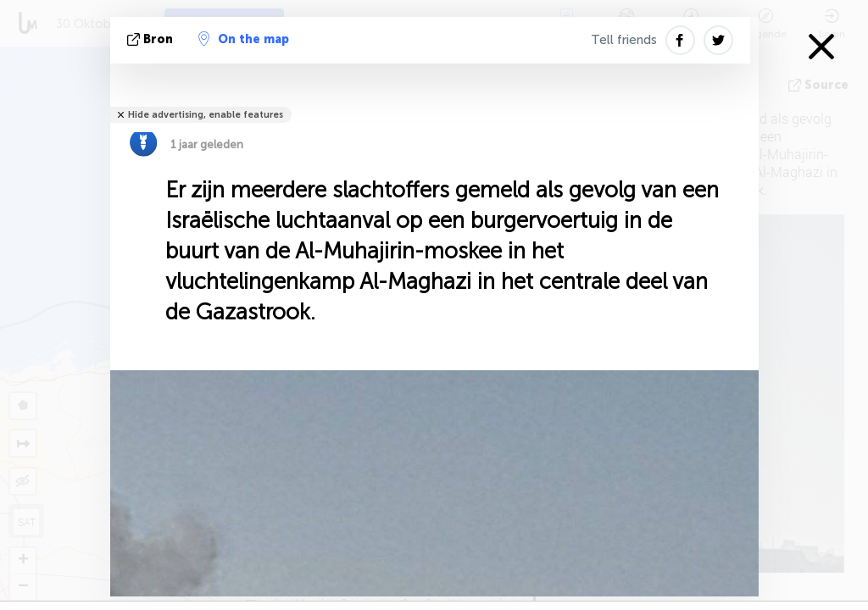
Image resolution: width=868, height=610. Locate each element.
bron (152, 39)
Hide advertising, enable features (206, 115)
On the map (244, 39)
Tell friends (624, 40)
